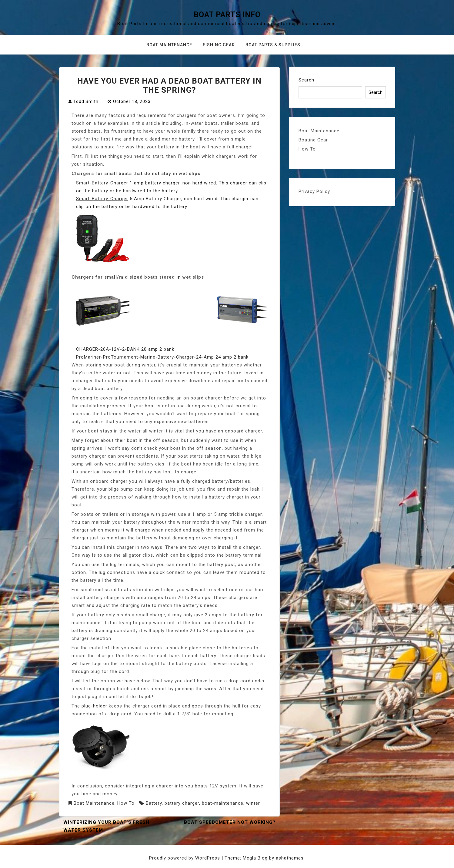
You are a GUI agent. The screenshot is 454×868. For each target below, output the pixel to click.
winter (253, 803)
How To (126, 803)
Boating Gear (313, 140)
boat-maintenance (223, 803)
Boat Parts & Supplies (273, 45)
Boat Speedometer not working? (230, 822)
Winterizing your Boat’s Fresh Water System (106, 826)
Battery (154, 803)
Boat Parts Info (227, 15)
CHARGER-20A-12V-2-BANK (108, 349)
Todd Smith (86, 101)
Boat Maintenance (169, 45)
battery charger (182, 803)
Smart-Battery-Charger (102, 183)
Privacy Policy (314, 191)
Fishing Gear (219, 45)
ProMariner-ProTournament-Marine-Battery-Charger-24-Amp (145, 357)
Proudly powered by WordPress (185, 858)
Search (306, 80)
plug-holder (94, 706)
